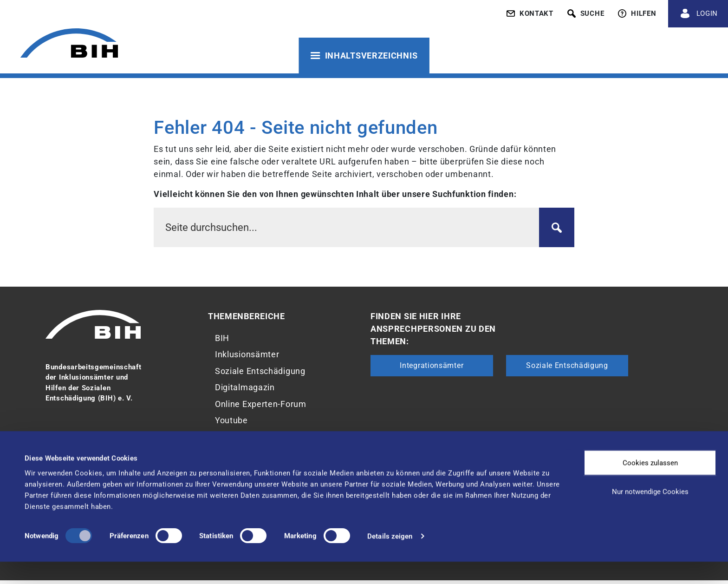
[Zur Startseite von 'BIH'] (67, 45)
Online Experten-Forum (261, 407)
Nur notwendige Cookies (650, 514)
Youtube (231, 424)
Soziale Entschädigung (260, 373)
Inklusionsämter (247, 356)
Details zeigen (390, 558)
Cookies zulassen (650, 485)
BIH (222, 338)
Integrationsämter (432, 365)
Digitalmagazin (245, 390)
